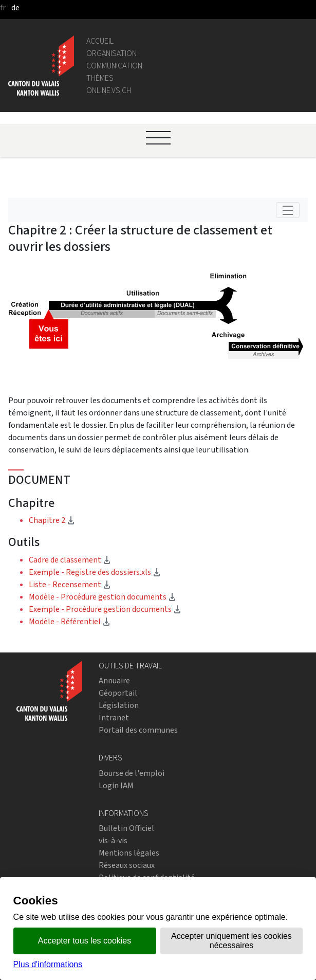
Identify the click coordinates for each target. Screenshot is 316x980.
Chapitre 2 (83, 520)
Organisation (111, 53)
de (15, 7)
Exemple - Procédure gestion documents (105, 609)
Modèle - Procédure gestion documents (103, 597)
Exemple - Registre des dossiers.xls (95, 572)
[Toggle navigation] (288, 210)
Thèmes (100, 78)
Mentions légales (129, 853)
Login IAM (116, 785)
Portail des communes (138, 730)
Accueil (100, 41)
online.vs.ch (109, 90)
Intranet (114, 718)
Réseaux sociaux (127, 865)
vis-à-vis (113, 840)
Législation (119, 705)
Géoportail (118, 693)
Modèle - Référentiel (70, 621)
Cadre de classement (70, 560)
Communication (114, 66)
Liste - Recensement (70, 584)
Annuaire (114, 680)
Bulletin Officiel (126, 828)
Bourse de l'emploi (132, 773)
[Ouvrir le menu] (158, 138)
